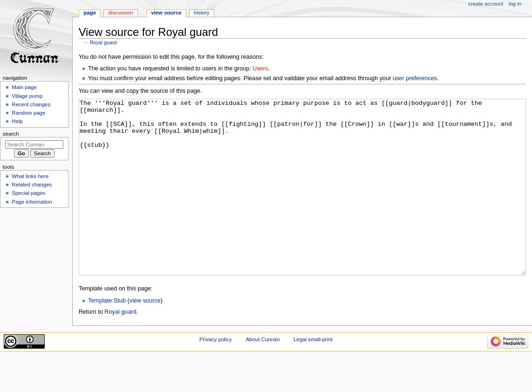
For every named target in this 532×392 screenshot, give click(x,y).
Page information (32, 202)
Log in (515, 4)
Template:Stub (107, 336)
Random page (28, 113)
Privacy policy (216, 374)
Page (90, 13)
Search (11, 134)
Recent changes (31, 104)
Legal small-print (313, 374)
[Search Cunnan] (34, 144)
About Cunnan (263, 374)
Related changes (32, 185)
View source (166, 13)
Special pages (28, 193)
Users (260, 69)
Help (17, 121)
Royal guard (103, 42)
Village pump (27, 96)
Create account (486, 4)
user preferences (415, 78)
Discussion (120, 13)
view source (145, 336)
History (202, 13)
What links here (30, 176)
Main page (24, 87)
